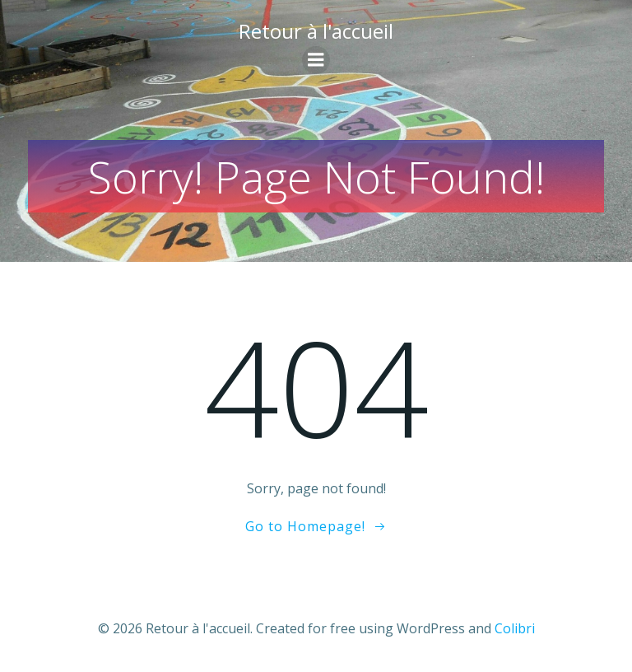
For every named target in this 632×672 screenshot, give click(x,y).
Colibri (515, 628)
